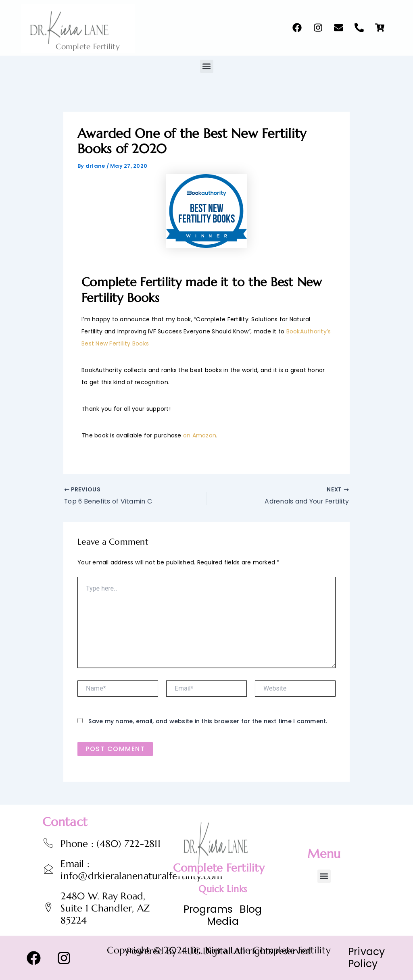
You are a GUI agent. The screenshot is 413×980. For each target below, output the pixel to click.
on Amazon (200, 435)
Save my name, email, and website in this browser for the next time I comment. (208, 722)
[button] (207, 66)
